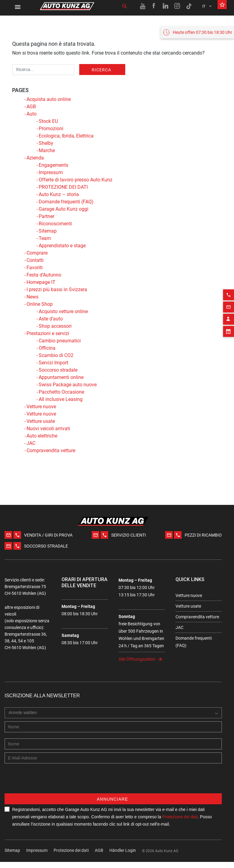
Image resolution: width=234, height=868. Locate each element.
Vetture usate (41, 421)
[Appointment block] (229, 322)
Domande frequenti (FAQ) (66, 202)
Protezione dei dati (71, 856)
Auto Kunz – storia (59, 194)
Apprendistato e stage (62, 246)
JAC (31, 443)
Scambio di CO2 (56, 355)
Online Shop (40, 304)
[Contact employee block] (229, 309)
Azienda (35, 158)
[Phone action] (229, 285)
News (32, 297)
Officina (47, 348)
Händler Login (123, 856)
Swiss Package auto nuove (68, 385)
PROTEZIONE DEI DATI (63, 187)
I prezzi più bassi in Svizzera (57, 289)
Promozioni (51, 129)
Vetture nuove (41, 407)
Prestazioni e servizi (48, 333)
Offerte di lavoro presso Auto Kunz (76, 180)
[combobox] (24, 719)
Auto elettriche (42, 436)
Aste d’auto (51, 319)
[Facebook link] (154, 6)
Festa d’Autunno (44, 275)
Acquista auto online (49, 99)
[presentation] (51, 788)
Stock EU (48, 121)
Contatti (35, 260)
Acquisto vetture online (63, 311)
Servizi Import (53, 363)
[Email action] (229, 297)
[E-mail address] (113, 764)
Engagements (53, 165)
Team (45, 238)
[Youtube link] (143, 6)
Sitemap (48, 231)
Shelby (46, 143)
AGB (31, 107)
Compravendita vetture (51, 450)
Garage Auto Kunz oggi (64, 209)
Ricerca (101, 70)
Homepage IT (41, 282)
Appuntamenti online (61, 377)
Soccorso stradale (58, 370)
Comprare (37, 253)
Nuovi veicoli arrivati (48, 429)
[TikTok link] (189, 6)
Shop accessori (55, 326)
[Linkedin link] (166, 6)
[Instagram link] (177, 6)
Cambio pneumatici (60, 341)
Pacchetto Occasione (61, 392)
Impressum (51, 172)
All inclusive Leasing (61, 399)
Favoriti (35, 268)
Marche (47, 150)
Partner (46, 216)
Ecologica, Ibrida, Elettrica (66, 136)
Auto (32, 114)
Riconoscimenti (55, 224)
